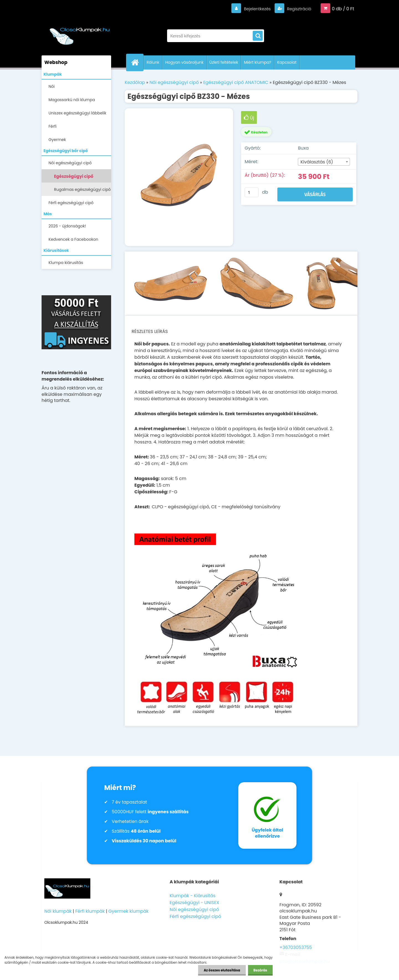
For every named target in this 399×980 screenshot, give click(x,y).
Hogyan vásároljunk (184, 62)
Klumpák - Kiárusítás (192, 896)
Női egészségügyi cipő (70, 163)
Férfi (53, 126)
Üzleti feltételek (224, 62)
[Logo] (80, 33)
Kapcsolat (287, 62)
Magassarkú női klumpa (72, 100)
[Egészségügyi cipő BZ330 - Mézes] (179, 177)
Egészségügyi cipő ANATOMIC (74, 178)
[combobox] (324, 162)
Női (52, 86)
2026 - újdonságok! (67, 226)
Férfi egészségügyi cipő (71, 203)
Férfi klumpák (90, 911)
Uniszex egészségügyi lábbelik (77, 113)
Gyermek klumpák (128, 911)
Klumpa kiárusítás (66, 263)
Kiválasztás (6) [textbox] (317, 162)
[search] (258, 36)
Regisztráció (297, 9)
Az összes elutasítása (222, 970)
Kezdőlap (135, 82)
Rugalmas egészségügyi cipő (82, 189)
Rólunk (153, 62)
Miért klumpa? (258, 62)
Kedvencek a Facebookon (73, 239)
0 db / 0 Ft (343, 9)
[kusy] (252, 192)
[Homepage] (137, 62)
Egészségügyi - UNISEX (194, 903)
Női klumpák (58, 911)
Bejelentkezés (254, 9)
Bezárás (260, 970)
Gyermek (57, 140)
